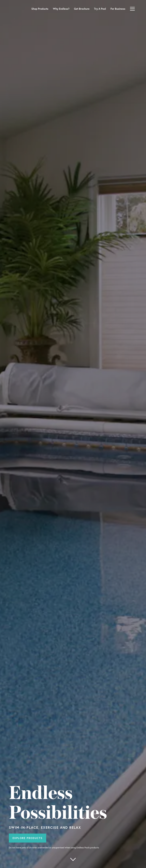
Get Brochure (82, 9)
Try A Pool (100, 9)
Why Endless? (61, 9)
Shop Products (40, 9)
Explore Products (28, 838)
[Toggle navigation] (132, 9)
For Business (118, 9)
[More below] (73, 859)
